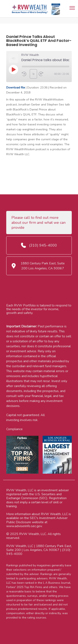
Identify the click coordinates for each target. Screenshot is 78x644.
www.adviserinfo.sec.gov (24, 526)
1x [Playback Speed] (33, 74)
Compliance (14, 429)
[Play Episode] (13, 69)
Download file (16, 88)
